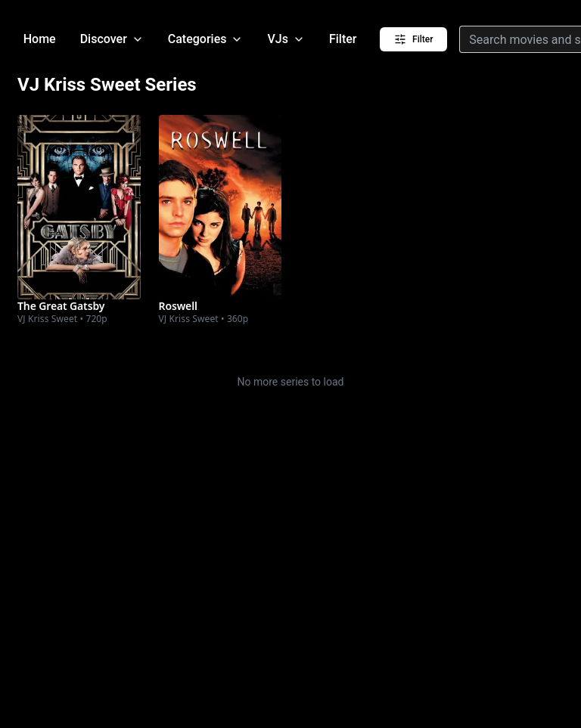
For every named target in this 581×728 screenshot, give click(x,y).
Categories (206, 39)
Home (40, 39)
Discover (112, 39)
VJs (286, 39)
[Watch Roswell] (220, 207)
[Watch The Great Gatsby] (79, 207)
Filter (343, 39)
